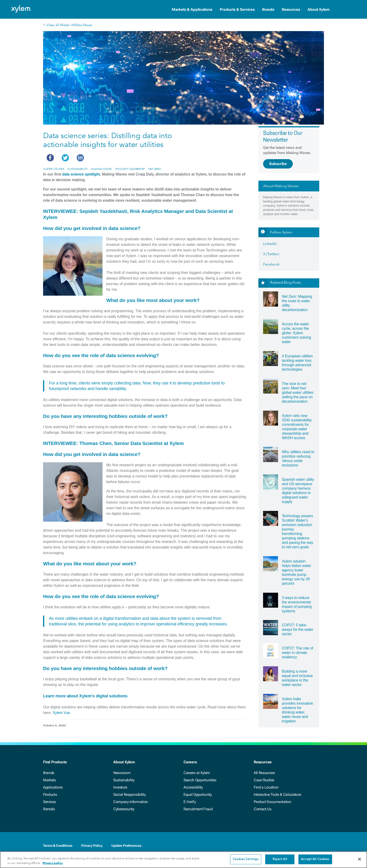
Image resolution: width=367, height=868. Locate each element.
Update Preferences (126, 846)
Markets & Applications (192, 9)
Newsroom (122, 773)
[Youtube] (312, 846)
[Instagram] (321, 846)
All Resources (264, 773)
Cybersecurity (124, 809)
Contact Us (263, 809)
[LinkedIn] (293, 846)
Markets (50, 780)
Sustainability (124, 780)
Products (50, 794)
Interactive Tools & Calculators (277, 794)
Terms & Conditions (58, 846)
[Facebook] (284, 846)
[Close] (360, 859)
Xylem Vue (61, 713)
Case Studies (264, 780)
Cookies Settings (246, 859)
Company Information (131, 802)
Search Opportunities (200, 780)
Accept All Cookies (315, 859)
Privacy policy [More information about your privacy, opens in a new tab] (53, 863)
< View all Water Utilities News (68, 25)
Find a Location (266, 787)
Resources (291, 9)
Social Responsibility (129, 794)
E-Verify (190, 802)
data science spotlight (81, 174)
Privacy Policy (92, 846)
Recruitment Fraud (198, 809)
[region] (183, 860)
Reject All (280, 859)
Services (49, 802)
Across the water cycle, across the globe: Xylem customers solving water (296, 333)
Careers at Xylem (197, 773)
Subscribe (278, 164)
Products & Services (237, 9)
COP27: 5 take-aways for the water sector (298, 629)
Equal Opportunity (198, 794)
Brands (268, 9)
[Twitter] (302, 846)
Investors (120, 787)
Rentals (49, 809)
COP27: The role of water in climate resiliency (297, 653)
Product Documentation (272, 802)
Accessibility (193, 787)
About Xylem (319, 9)
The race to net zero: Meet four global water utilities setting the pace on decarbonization (298, 393)
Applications (53, 787)
